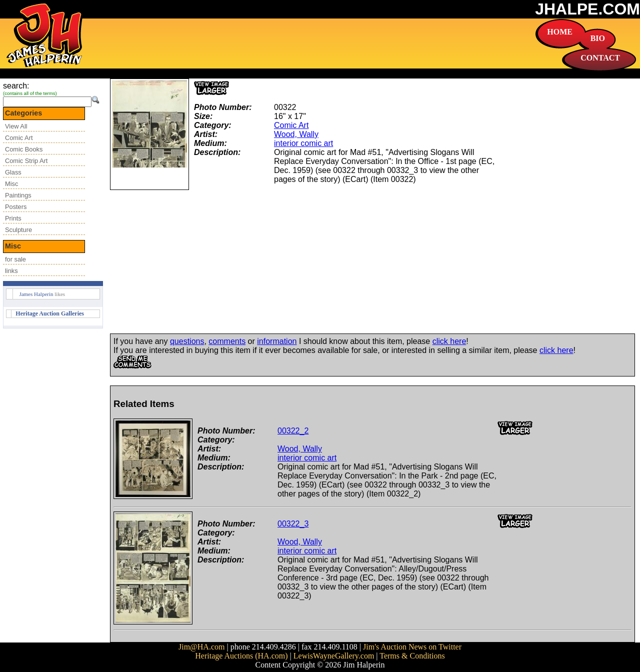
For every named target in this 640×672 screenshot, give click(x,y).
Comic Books (24, 149)
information (277, 341)
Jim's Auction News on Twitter (412, 647)
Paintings (18, 195)
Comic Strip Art (26, 161)
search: (16, 86)
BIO (598, 38)
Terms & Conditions (412, 656)
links (11, 271)
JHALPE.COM (587, 9)
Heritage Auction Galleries (50, 313)
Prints (13, 218)
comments (227, 341)
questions (187, 341)
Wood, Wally (296, 134)
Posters (16, 207)
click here (449, 341)
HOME (560, 32)
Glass (13, 172)
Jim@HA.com (202, 647)
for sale (15, 259)
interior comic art (303, 143)
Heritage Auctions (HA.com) (241, 656)
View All (16, 126)
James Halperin (36, 294)
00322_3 (293, 524)
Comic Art (19, 138)
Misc (11, 184)
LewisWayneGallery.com (334, 656)
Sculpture (18, 230)
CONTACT (600, 58)
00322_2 (293, 431)
